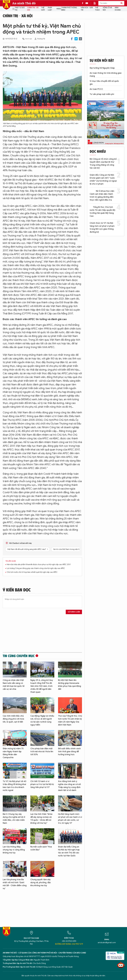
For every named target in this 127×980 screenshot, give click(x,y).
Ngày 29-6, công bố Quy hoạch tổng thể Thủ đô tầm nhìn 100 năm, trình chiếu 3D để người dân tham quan (42, 686)
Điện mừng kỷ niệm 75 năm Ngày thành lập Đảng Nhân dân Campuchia (13, 753)
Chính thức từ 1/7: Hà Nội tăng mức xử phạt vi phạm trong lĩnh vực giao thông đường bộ (102, 228)
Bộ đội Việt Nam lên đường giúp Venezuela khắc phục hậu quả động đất (70, 685)
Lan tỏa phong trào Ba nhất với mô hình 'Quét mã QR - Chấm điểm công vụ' (15, 884)
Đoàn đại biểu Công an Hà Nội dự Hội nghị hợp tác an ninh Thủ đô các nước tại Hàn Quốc (69, 851)
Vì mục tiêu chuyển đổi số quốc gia (104, 83)
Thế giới (43, 9)
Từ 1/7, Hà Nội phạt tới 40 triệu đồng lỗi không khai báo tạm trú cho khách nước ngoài (15, 786)
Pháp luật (50, 9)
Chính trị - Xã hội (33, 9)
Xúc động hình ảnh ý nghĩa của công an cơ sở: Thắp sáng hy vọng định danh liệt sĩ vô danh (70, 786)
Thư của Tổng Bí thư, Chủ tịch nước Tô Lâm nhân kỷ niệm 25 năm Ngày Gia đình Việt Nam (70, 720)
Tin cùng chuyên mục (19, 656)
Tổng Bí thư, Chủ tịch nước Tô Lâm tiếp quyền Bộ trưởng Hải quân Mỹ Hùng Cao (102, 212)
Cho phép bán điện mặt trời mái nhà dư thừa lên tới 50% (42, 752)
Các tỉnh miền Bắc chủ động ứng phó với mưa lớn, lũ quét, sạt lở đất (13, 719)
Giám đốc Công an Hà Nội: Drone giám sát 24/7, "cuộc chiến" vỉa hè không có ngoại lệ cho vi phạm (103, 179)
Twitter (76, 39)
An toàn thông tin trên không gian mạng (106, 75)
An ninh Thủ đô (24, 3)
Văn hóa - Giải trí (87, 9)
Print (80, 39)
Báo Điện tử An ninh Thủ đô (6, 5)
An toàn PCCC (96, 89)
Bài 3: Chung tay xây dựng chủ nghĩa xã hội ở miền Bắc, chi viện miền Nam (14, 819)
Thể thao (97, 9)
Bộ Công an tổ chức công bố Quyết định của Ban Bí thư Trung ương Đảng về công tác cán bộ (103, 163)
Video (59, 9)
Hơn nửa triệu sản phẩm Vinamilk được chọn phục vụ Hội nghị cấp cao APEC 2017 (39, 565)
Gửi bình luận (74, 612)
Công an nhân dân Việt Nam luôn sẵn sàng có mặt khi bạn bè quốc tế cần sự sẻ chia (14, 685)
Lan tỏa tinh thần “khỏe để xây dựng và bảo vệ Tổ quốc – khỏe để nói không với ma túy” (41, 819)
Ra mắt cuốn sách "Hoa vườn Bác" (41, 848)
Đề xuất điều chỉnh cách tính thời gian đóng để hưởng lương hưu (69, 752)
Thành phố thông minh (69, 9)
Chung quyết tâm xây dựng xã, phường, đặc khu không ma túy (41, 883)
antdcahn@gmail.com (107, 943)
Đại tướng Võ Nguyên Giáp (102, 68)
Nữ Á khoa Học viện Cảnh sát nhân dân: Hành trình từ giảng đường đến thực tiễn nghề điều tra (102, 196)
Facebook (72, 39)
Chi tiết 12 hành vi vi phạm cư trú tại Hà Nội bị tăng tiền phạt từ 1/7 (42, 784)
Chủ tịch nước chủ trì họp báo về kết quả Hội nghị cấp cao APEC (32, 572)
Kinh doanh (118, 9)
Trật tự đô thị (20, 9)
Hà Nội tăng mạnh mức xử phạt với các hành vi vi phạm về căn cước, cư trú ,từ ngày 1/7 (70, 819)
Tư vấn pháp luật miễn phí (102, 94)
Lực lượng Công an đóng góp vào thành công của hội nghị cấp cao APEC (36, 568)
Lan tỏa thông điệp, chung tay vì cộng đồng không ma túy (14, 850)
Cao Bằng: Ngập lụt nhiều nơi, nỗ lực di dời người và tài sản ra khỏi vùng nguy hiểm (42, 720)
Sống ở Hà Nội (107, 9)
